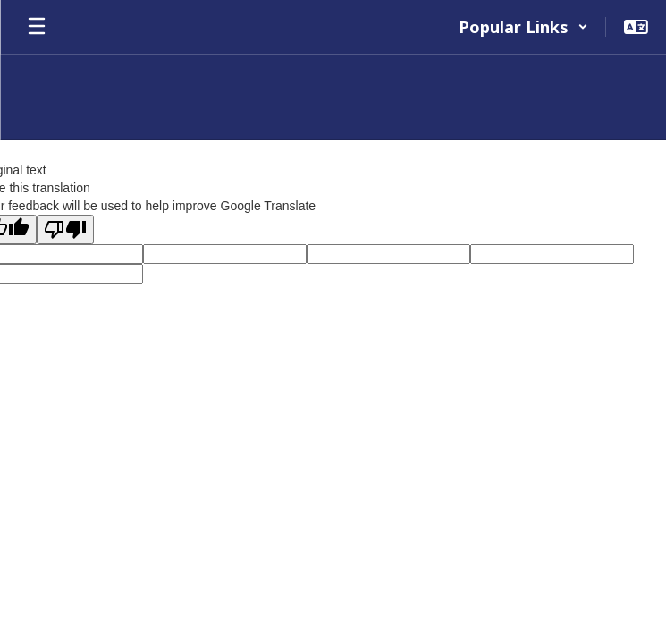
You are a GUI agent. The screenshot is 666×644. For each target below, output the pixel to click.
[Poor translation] (65, 229)
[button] (523, 27)
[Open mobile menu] (37, 27)
